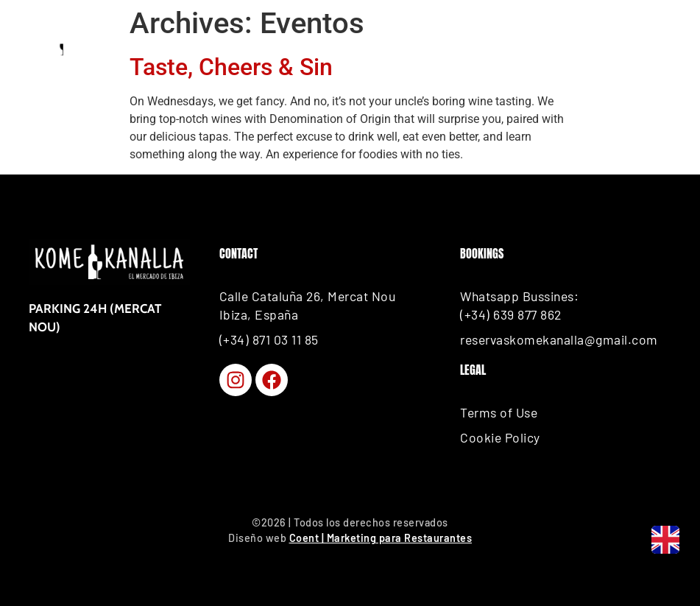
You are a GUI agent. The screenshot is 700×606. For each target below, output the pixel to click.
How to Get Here (304, 43)
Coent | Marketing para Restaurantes (381, 538)
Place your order (581, 43)
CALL (445, 43)
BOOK (170, 43)
